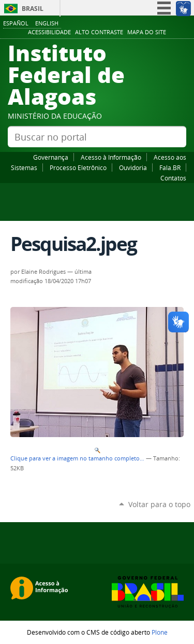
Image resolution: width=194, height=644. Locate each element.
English (47, 23)
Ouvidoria (133, 167)
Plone (160, 632)
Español (16, 23)
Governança (51, 157)
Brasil (33, 9)
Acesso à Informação (111, 157)
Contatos (173, 178)
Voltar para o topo (159, 504)
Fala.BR (170, 167)
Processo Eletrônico (78, 167)
